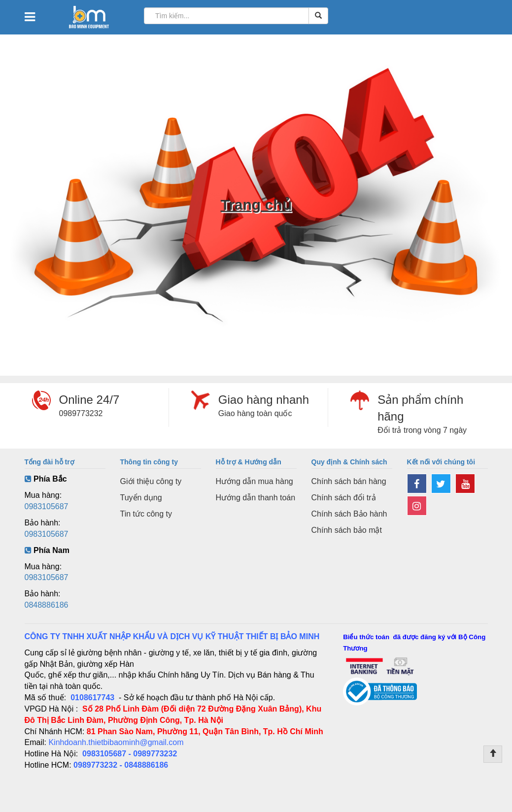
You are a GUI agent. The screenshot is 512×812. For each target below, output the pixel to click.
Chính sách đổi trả (344, 498)
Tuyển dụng (141, 498)
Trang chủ (256, 205)
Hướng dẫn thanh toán (256, 498)
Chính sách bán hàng (349, 481)
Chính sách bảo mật (347, 530)
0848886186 (47, 605)
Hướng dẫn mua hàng (255, 481)
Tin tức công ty (146, 514)
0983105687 (47, 506)
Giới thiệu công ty (151, 481)
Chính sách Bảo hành (349, 514)
